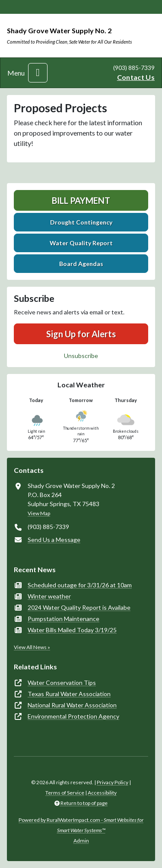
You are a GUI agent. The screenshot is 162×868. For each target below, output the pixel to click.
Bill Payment (81, 200)
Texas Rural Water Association (69, 694)
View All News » (32, 647)
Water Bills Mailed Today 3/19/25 (72, 630)
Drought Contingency (81, 222)
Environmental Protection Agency (73, 716)
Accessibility (102, 793)
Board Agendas (81, 264)
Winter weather (49, 596)
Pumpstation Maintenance (64, 619)
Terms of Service (65, 793)
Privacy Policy (113, 782)
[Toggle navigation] (38, 73)
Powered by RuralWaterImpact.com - (81, 825)
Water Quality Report (81, 243)
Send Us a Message (54, 540)
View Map (39, 513)
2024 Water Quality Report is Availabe (79, 607)
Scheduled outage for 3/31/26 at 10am (80, 585)
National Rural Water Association (72, 705)
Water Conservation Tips (62, 683)
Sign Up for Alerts (81, 334)
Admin (81, 841)
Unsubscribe (81, 356)
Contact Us (136, 77)
